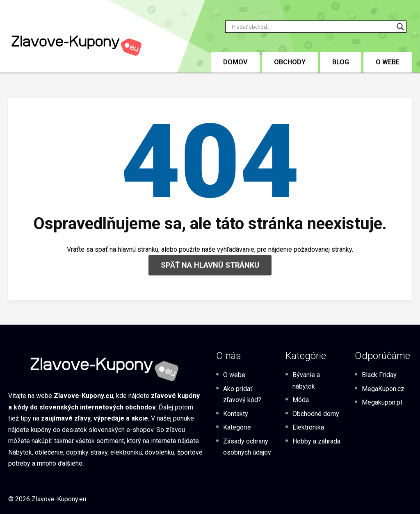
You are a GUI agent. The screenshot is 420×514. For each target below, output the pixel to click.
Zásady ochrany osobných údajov (247, 447)
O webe (388, 62)
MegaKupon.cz (383, 389)
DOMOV (235, 62)
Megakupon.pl (382, 402)
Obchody (290, 62)
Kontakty (236, 414)
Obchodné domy (316, 414)
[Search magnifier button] (400, 27)
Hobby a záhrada (316, 441)
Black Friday (379, 375)
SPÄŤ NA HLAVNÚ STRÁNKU (210, 265)
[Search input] (312, 27)
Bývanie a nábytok (306, 380)
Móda (301, 400)
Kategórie (237, 427)
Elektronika (308, 427)
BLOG (341, 62)
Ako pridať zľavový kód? (242, 394)
